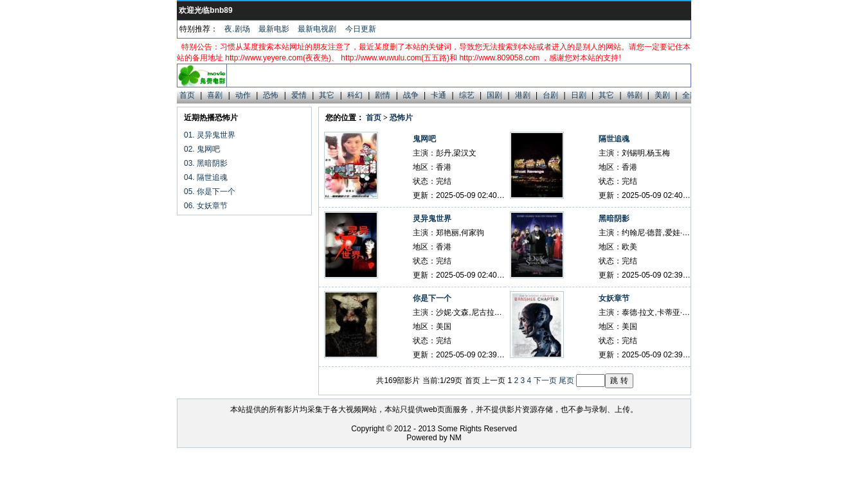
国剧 (494, 95)
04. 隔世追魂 (206, 177)
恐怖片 (401, 118)
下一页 (545, 381)
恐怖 (271, 95)
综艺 (467, 95)
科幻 (355, 95)
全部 (690, 95)
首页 (187, 95)
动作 (243, 95)
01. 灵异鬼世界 (210, 135)
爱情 (299, 95)
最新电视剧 (317, 29)
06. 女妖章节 (206, 206)
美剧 (662, 95)
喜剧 (215, 95)
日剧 (579, 95)
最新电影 (274, 29)
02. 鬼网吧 (202, 149)
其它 (327, 95)
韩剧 (635, 95)
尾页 (566, 381)
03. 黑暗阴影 (206, 163)
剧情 (383, 95)
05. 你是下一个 (210, 192)
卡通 (439, 95)
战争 (411, 95)
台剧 (550, 95)
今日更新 (361, 29)
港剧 (523, 95)
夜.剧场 (237, 29)
